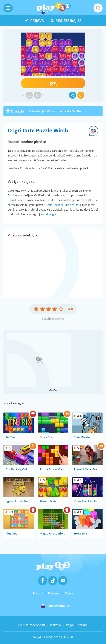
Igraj (53, 83)
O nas (69, 593)
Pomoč (38, 593)
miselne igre (49, 214)
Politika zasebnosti (32, 625)
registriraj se (66, 21)
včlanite (75, 111)
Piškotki (55, 625)
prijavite (60, 111)
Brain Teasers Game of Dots (63, 205)
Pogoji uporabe (77, 625)
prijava (34, 21)
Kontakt (54, 593)
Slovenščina (53, 606)
